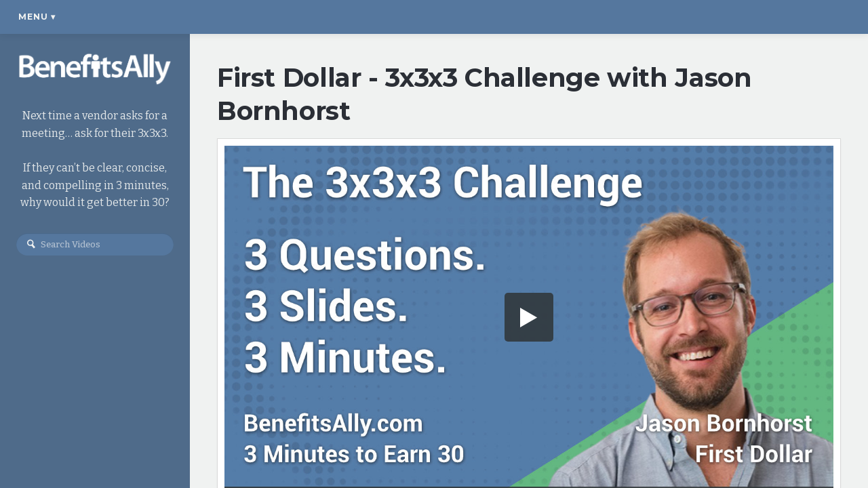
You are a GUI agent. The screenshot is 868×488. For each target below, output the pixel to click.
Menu (37, 17)
